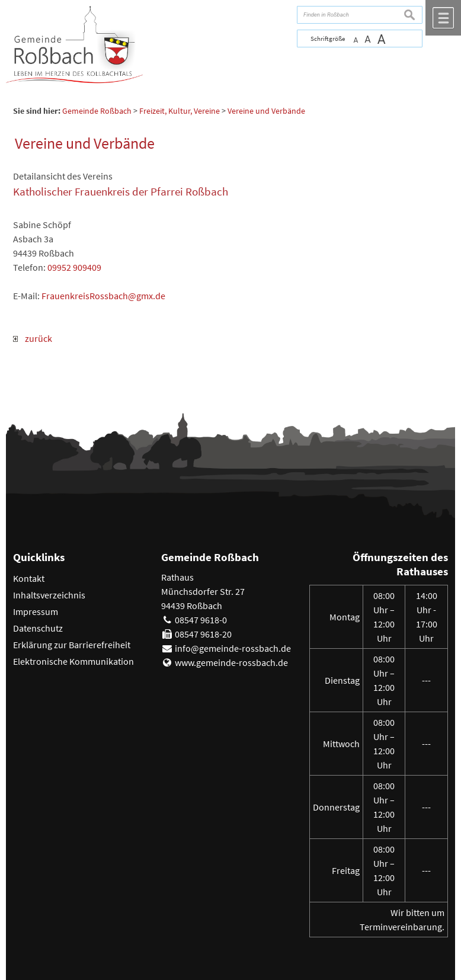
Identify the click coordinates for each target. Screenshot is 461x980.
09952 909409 (74, 267)
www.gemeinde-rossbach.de (231, 662)
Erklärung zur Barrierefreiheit (72, 645)
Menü (443, 18)
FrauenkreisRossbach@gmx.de (103, 296)
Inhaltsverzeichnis (49, 595)
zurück (33, 338)
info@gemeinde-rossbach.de (233, 648)
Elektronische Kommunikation (73, 661)
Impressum (36, 611)
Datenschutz (38, 628)
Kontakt (29, 578)
